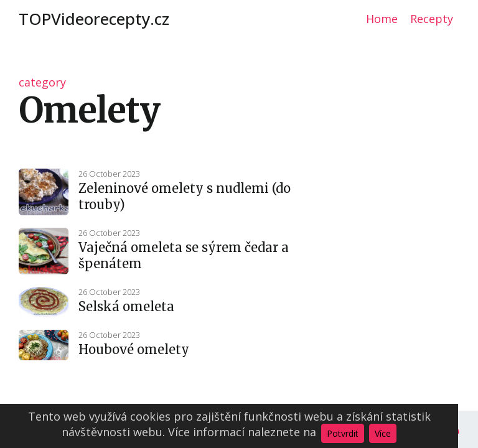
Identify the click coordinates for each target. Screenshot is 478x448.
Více (383, 433)
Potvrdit (343, 433)
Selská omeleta (126, 306)
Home (382, 19)
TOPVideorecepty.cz (94, 19)
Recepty (432, 19)
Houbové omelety (134, 349)
